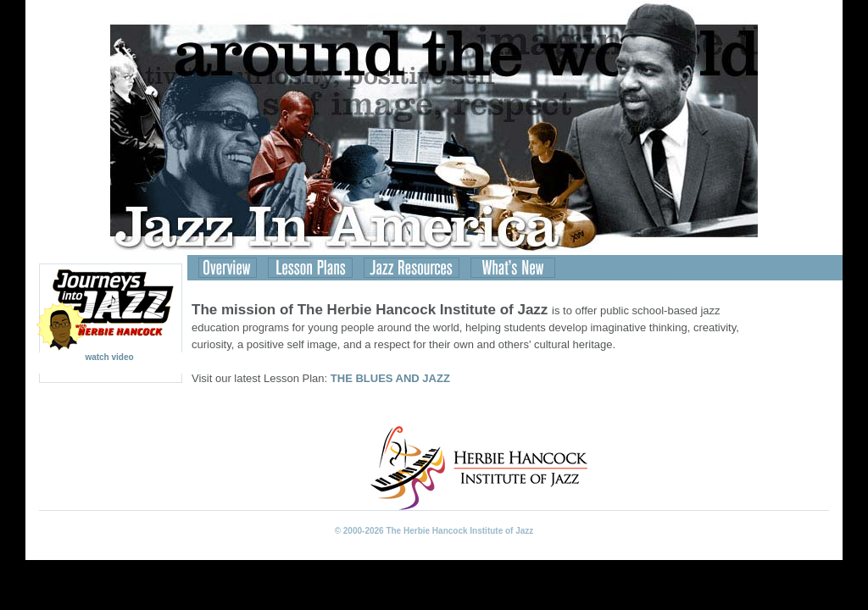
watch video (109, 353)
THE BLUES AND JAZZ (390, 378)
